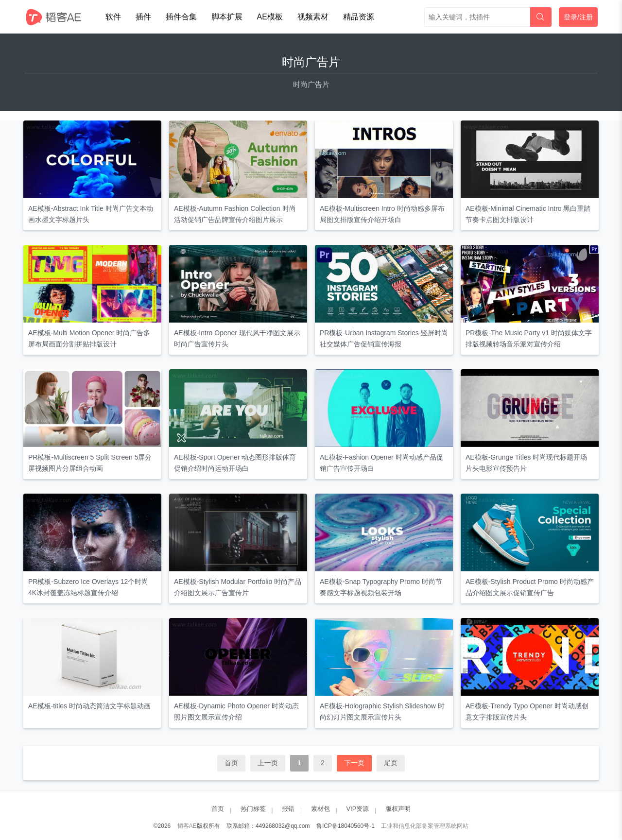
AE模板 (270, 17)
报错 (288, 809)
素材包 (320, 809)
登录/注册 (578, 17)
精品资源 (359, 17)
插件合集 (181, 17)
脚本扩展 (227, 17)
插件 (143, 17)
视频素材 (313, 17)
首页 (231, 763)
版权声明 (398, 809)
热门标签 (253, 809)
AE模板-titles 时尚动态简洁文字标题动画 (89, 706)
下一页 (354, 763)
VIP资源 (357, 809)
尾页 (391, 763)
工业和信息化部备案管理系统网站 (425, 826)
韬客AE (187, 826)
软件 (113, 17)
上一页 (268, 763)
